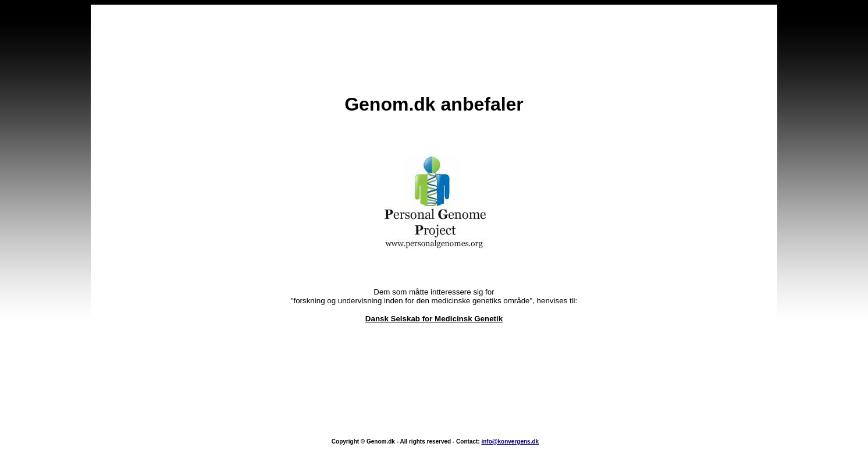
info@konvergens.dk (510, 407)
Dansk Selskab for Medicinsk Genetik (434, 302)
